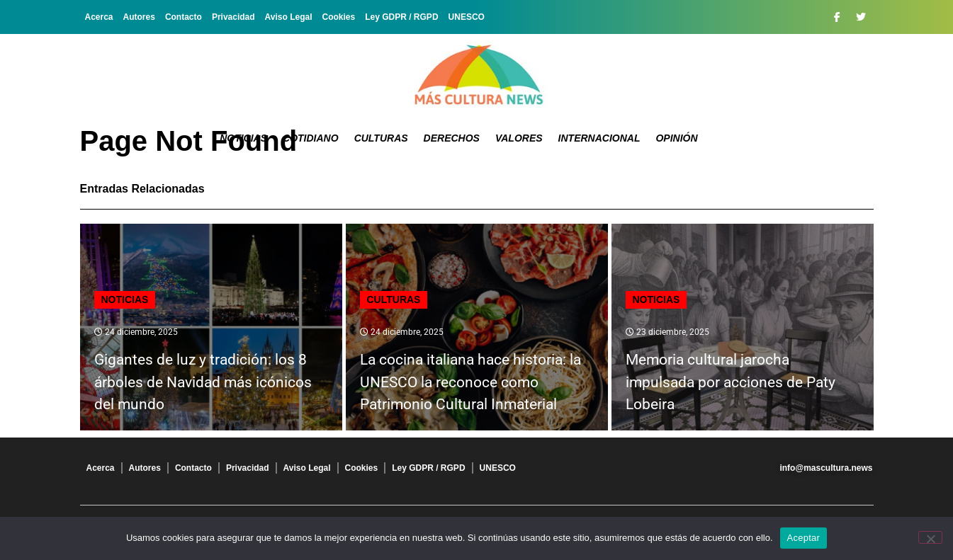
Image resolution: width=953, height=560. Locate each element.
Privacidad (233, 17)
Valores (519, 138)
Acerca (99, 17)
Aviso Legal (289, 17)
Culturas (381, 138)
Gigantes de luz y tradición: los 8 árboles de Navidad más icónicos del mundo (203, 382)
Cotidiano (311, 138)
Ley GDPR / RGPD (401, 17)
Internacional (599, 138)
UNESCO (467, 17)
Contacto (184, 17)
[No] (930, 537)
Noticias (243, 138)
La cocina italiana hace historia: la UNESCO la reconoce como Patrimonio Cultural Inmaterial (470, 382)
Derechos (452, 138)
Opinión (676, 138)
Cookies (339, 17)
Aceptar (804, 538)
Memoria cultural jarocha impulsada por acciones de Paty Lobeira (731, 382)
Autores (139, 17)
